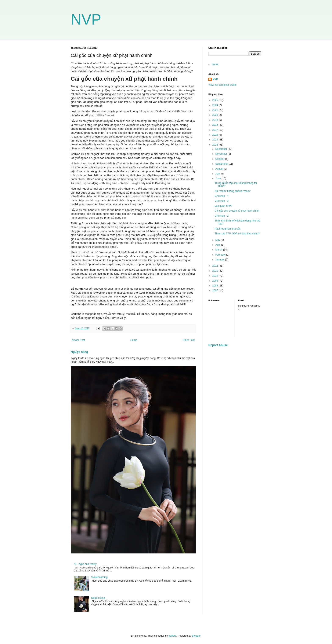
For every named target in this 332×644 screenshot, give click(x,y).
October (220, 159)
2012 (216, 266)
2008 (216, 286)
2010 (216, 276)
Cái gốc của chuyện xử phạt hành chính (237, 211)
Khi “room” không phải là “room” (233, 191)
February (221, 255)
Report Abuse (218, 345)
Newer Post (78, 340)
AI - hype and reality (85, 564)
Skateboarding (99, 577)
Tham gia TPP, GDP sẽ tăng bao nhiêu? (237, 234)
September (222, 164)
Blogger (196, 636)
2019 (216, 120)
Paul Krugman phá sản (228, 229)
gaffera (172, 636)
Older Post (189, 340)
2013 (216, 145)
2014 (216, 140)
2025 (216, 100)
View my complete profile (222, 85)
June (218, 179)
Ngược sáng (79, 352)
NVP (86, 19)
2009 (216, 281)
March (219, 250)
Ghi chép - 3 (222, 201)
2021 (216, 110)
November (222, 154)
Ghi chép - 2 (222, 216)
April (218, 245)
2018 (216, 125)
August (220, 169)
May (218, 240)
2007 (216, 290)
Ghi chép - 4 (222, 196)
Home (134, 340)
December (222, 149)
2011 (216, 271)
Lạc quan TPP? (223, 206)
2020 (216, 115)
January (220, 260)
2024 (216, 105)
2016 (216, 135)
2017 (216, 130)
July (218, 174)
